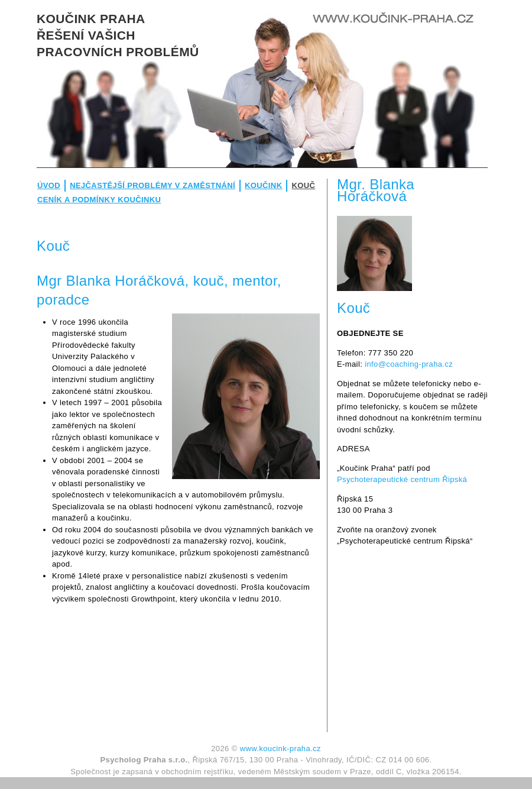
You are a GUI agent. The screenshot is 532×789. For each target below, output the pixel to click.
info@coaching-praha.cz (409, 364)
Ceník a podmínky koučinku (99, 200)
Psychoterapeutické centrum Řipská (402, 479)
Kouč (303, 185)
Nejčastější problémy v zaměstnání (153, 185)
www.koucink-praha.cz (280, 748)
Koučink (263, 185)
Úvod (49, 185)
